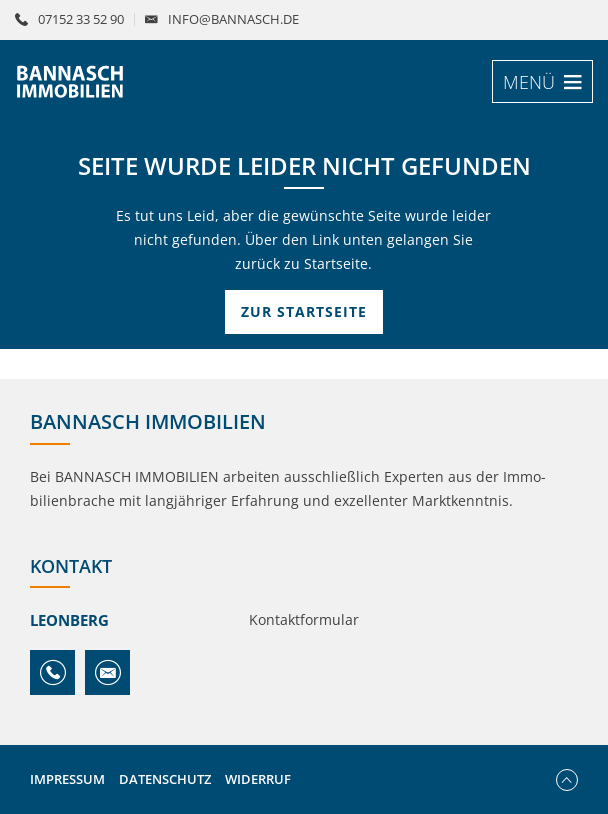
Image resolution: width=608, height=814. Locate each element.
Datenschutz (165, 779)
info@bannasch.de (233, 19)
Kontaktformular (304, 619)
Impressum (67, 779)
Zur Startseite (304, 311)
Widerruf (258, 779)
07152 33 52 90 (81, 19)
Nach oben (567, 780)
